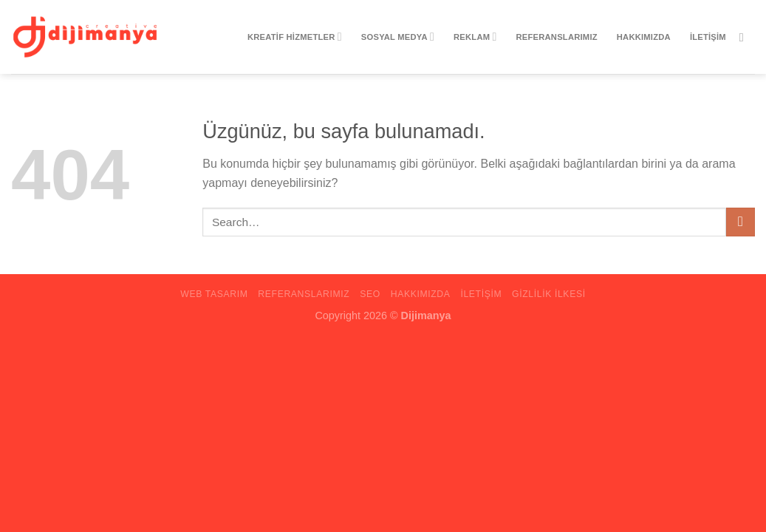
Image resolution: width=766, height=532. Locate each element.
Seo (370, 294)
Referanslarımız (557, 37)
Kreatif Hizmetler (295, 37)
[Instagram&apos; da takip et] (745, 37)
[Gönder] (741, 222)
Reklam (475, 37)
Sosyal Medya (398, 37)
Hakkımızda (644, 37)
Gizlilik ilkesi (549, 294)
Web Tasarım (214, 294)
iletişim (708, 37)
